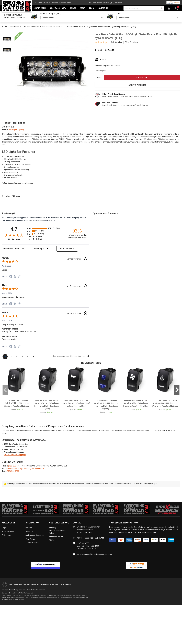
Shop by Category (58, 8)
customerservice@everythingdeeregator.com (26, 469)
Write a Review (67, 249)
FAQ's (51, 540)
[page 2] (11, 357)
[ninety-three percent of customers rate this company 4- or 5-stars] (77, 233)
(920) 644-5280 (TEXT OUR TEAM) (91, 538)
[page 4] (22, 357)
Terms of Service (32, 543)
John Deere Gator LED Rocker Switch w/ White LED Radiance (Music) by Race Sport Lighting (17, 403)
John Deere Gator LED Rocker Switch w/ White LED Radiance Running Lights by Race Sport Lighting (47, 405)
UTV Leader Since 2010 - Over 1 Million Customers (52, 3)
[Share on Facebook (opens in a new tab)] (11, 277)
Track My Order (8, 531)
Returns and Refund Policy (57, 532)
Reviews (29, 528)
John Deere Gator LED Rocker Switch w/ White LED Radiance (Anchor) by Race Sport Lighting (165, 403)
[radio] (45, 229)
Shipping (53, 528)
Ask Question (116, 42)
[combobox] (72, 18)
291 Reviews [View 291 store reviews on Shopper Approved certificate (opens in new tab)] (17, 239)
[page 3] (17, 357)
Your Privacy (31, 539)
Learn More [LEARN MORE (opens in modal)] (120, 3)
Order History (7, 535)
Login (4, 528)
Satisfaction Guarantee (35, 535)
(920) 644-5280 (13, 471)
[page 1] (5, 357)
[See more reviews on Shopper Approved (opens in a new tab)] (19, 277)
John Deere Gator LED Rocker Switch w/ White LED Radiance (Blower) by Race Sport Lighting (136, 403)
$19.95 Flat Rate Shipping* (15, 455)
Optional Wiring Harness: (107, 66)
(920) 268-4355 (14, 466)
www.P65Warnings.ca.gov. (146, 484)
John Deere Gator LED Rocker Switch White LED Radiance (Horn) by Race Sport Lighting (76, 403)
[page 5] (28, 357)
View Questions (132, 42)
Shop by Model (40, 8)
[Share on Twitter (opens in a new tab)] (15, 277)
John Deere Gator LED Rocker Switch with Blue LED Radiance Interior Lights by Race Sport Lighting (106, 405)
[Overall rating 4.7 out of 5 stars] (14, 235)
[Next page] (33, 357)
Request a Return (56, 536)
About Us (29, 531)
